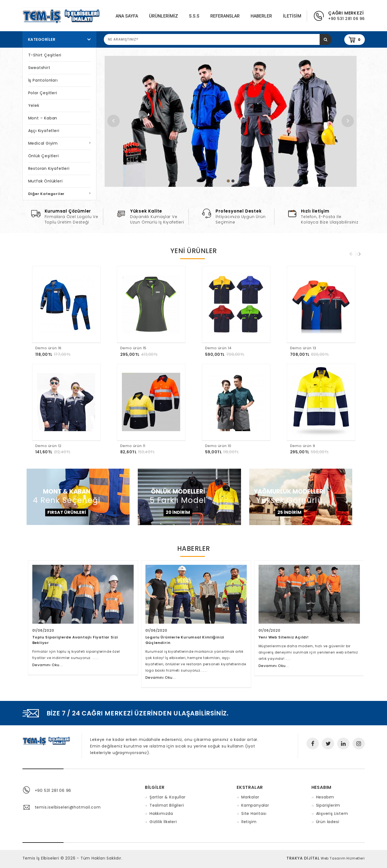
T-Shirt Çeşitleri (45, 55)
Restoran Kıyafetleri (49, 168)
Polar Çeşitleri (43, 93)
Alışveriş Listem (332, 813)
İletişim (249, 822)
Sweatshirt (39, 68)
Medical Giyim (43, 143)
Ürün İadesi (328, 822)
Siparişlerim (328, 805)
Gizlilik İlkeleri (163, 822)
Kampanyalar (255, 805)
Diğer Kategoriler (47, 194)
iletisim (292, 16)
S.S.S (194, 16)
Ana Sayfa (127, 16)
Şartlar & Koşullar (167, 797)
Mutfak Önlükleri (45, 181)
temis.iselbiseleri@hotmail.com (68, 807)
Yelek (34, 105)
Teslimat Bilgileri (167, 805)
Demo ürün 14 (219, 348)
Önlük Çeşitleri (44, 156)
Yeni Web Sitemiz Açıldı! (284, 637)
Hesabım (325, 797)
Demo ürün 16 (49, 348)
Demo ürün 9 (303, 446)
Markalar (250, 797)
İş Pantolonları (43, 80)
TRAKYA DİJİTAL (303, 858)
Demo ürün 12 (49, 446)
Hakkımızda (161, 813)
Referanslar (225, 16)
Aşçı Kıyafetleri (44, 131)
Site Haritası (254, 813)
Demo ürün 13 (303, 348)
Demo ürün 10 (218, 446)
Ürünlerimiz (164, 16)
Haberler (261, 16)
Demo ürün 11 (133, 446)
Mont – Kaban (43, 118)
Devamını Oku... (48, 665)
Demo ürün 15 (134, 348)
